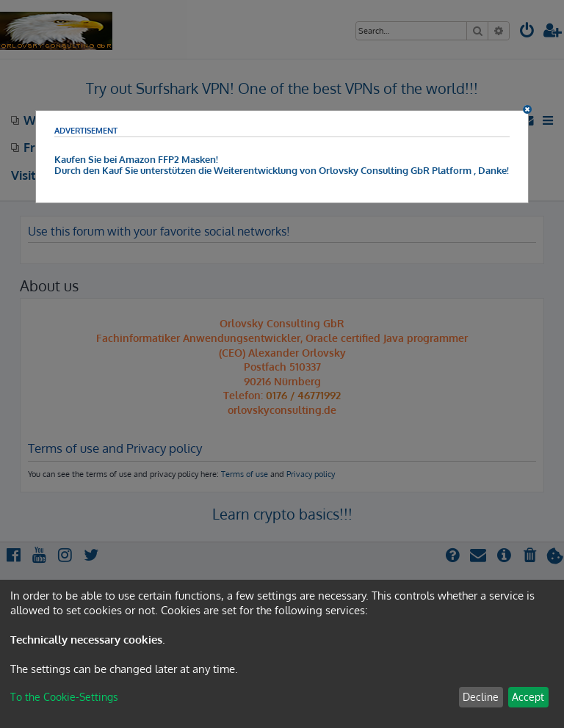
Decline (481, 697)
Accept (528, 697)
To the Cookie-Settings (64, 697)
